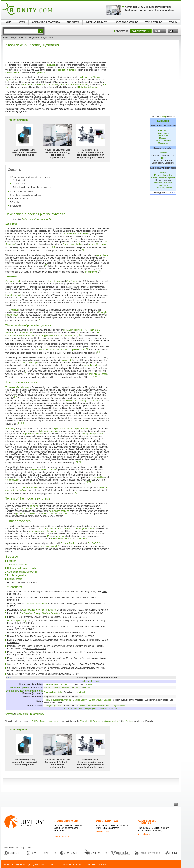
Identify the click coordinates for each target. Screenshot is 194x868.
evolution (51, 65)
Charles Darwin (80, 700)
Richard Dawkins (69, 543)
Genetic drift (163, 133)
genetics (41, 72)
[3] (54, 247)
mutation (34, 506)
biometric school (13, 295)
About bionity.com (67, 821)
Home (6, 37)
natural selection (13, 72)
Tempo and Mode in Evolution (43, 470)
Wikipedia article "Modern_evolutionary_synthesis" (100, 721)
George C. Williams (63, 529)
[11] (99, 352)
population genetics (67, 70)
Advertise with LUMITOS (148, 822)
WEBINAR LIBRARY (96, 22)
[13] (16, 397)
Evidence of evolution (91, 681)
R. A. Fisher (28, 85)
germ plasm (102, 255)
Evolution (163, 121)
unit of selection (48, 547)
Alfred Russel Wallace (73, 244)
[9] (79, 335)
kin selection (57, 539)
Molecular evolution (163, 183)
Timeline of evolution (108, 709)
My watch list (122, 31)
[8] (39, 320)
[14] (25, 444)
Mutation (163, 138)
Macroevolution (62, 684)
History (163, 158)
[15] (76, 462)
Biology (164, 117)
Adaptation (163, 130)
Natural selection (163, 140)
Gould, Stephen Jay (17, 621)
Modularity (82, 692)
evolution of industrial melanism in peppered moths (60, 350)
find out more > (62, 837)
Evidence (163, 153)
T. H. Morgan (12, 310)
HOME (8, 22)
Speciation (163, 143)
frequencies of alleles (59, 511)
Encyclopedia (17, 37)
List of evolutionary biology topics (80, 709)
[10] (102, 343)
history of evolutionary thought (36, 219)
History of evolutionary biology (30, 714)
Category (10, 714)
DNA (49, 536)
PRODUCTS (73, 22)
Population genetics (163, 188)
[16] (79, 462)
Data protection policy (96, 865)
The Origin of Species (18, 565)
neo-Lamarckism (97, 477)
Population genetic (20, 688)
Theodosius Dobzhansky (46, 85)
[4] (83, 250)
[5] (46, 265)
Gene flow (163, 135)
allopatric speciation (50, 431)
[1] (97, 236)
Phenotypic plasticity (53, 692)
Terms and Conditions (72, 865)
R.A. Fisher (88, 330)
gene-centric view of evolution (43, 531)
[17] (58, 546)
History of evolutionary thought (22, 568)
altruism (68, 539)
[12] (98, 376)
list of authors (128, 721)
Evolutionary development (163, 178)
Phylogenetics (163, 185)
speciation (82, 539)
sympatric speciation (93, 434)
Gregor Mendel (13, 281)
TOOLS (173, 22)
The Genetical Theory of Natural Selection (40, 613)
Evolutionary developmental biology (24, 691)
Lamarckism (70, 233)
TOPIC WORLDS (154, 22)
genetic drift (68, 360)
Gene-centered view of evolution (23, 572)
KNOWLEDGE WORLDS (126, 22)
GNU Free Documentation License (45, 721)
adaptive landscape (28, 363)
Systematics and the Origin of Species (72, 429)
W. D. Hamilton (46, 529)
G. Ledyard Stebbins (88, 87)
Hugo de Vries (55, 281)
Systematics (119, 706)
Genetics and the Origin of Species (82, 401)
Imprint (54, 865)
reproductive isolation (33, 434)
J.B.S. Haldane (66, 85)
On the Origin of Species (100, 700)
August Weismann (97, 244)
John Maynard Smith (84, 529)
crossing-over (91, 272)
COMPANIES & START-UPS (46, 22)
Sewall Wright (81, 85)
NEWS (22, 22)
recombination (27, 508)
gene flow (32, 514)
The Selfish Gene (96, 543)
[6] (26, 286)
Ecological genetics (163, 175)
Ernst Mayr (11, 429)
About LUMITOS (107, 821)
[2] (52, 247)
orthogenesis (83, 233)
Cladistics (163, 173)
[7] (97, 292)
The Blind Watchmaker (36, 604)
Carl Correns (72, 281)
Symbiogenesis (14, 579)
